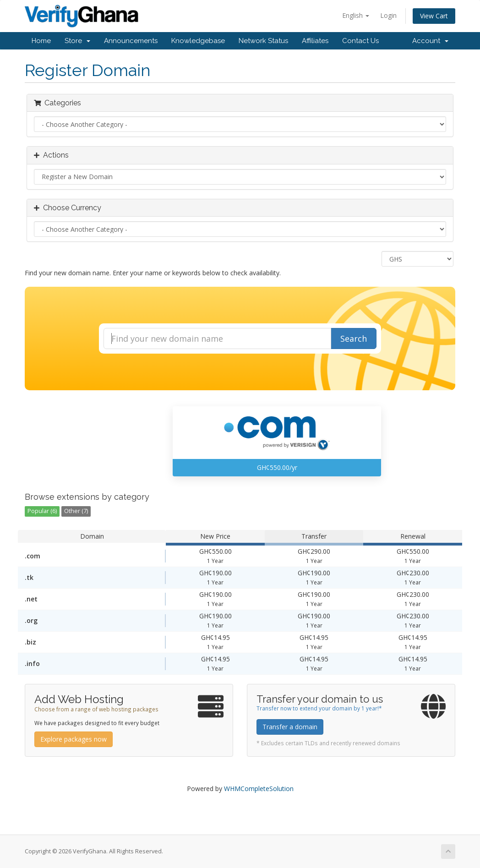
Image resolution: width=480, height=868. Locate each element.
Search (354, 338)
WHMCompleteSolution (259, 789)
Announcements (131, 41)
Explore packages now (74, 739)
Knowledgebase (198, 41)
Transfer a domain (290, 727)
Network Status (263, 41)
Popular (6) (42, 511)
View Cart (434, 16)
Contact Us (360, 41)
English (356, 15)
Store (77, 41)
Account (430, 41)
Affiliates (315, 41)
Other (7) (76, 511)
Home (41, 41)
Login (388, 15)
